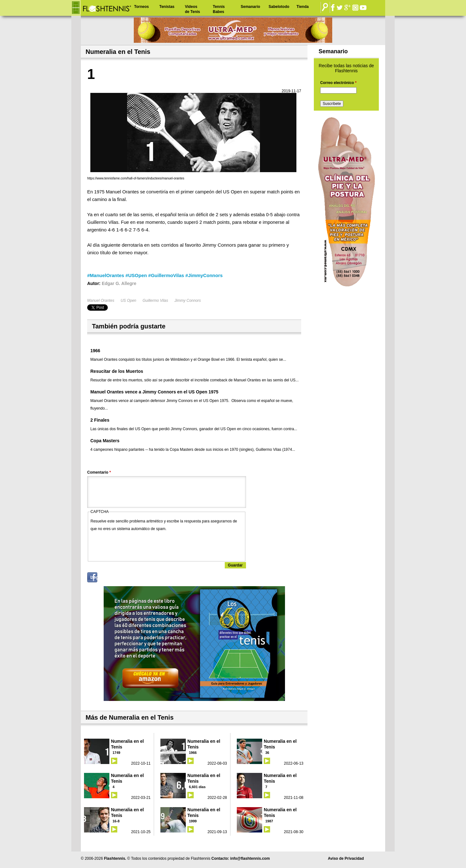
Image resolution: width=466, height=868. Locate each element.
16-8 (116, 821)
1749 (116, 753)
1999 (193, 821)
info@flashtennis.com (250, 858)
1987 (269, 821)
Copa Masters (105, 441)
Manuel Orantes (101, 301)
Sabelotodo (279, 7)
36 (267, 753)
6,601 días (197, 787)
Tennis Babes (219, 9)
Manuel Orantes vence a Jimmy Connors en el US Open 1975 (154, 392)
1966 (95, 351)
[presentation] (139, 545)
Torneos (141, 7)
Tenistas (167, 7)
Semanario (250, 7)
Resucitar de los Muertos (117, 371)
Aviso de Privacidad (346, 858)
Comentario (99, 472)
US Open (128, 301)
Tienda (302, 7)
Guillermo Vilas (155, 301)
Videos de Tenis (192, 9)
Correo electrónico (338, 83)
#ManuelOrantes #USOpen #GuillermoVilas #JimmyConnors (155, 275)
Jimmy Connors (188, 301)
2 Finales (100, 420)
